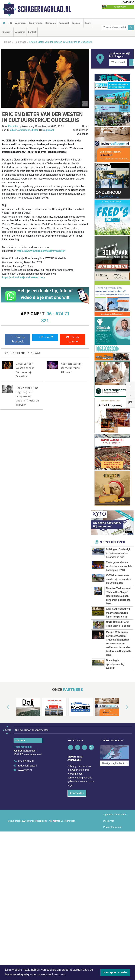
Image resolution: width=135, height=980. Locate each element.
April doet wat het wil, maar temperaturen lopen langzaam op (118, 613)
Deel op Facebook (18, 339)
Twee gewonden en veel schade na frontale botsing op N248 (119, 566)
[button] (4, 761)
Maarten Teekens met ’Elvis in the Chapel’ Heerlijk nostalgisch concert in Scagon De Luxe (118, 596)
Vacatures (20, 32)
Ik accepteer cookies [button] (115, 972)
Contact (32, 32)
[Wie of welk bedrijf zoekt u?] (118, 62)
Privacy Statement (112, 878)
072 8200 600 (26, 813)
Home (8, 42)
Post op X (45, 337)
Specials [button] (76, 23)
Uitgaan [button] (6, 32)
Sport (88, 23)
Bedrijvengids (35, 23)
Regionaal (64, 23)
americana (24, 130)
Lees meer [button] (59, 974)
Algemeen (20, 23)
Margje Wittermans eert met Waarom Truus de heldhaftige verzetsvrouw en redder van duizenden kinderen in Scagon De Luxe (119, 662)
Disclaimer (109, 872)
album (14, 130)
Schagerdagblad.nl (44, 9)
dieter (35, 130)
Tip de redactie (73, 339)
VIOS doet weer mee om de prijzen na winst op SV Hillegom (119, 579)
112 (10, 23)
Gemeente (51, 23)
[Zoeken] (131, 28)
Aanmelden (77, 845)
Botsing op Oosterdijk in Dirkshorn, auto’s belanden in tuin (118, 553)
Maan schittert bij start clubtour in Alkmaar (71, 368)
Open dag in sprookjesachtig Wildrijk (115, 710)
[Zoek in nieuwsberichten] (115, 28)
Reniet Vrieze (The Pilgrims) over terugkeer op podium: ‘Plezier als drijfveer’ (28, 396)
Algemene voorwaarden (115, 866)
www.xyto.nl (25, 822)
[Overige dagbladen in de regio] (114, 805)
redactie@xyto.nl (28, 817)
